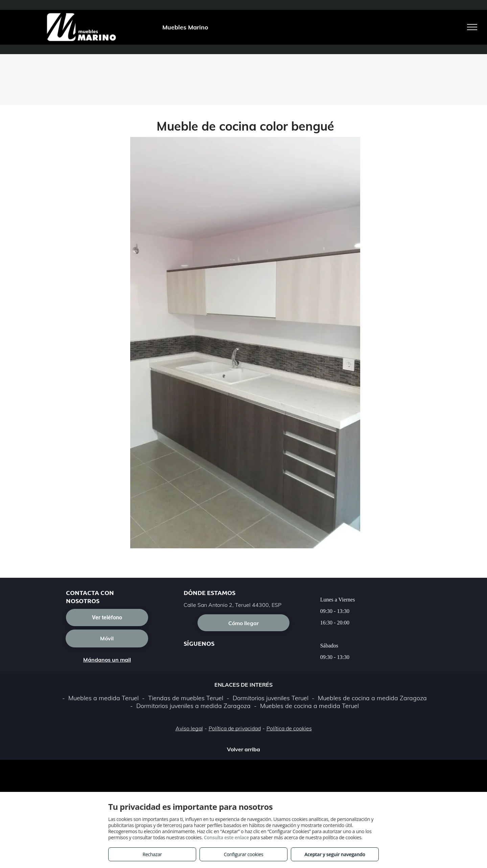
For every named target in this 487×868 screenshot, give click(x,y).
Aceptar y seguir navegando (335, 854)
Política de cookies (289, 728)
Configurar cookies (244, 854)
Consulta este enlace (226, 837)
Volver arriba (243, 749)
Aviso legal (189, 728)
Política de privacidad (235, 728)
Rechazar (152, 854)
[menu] (472, 27)
